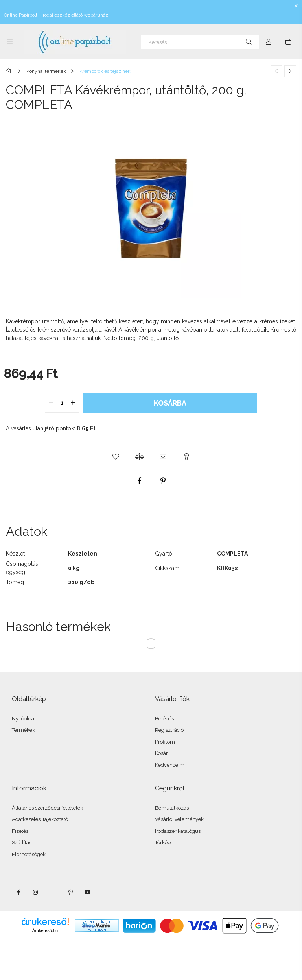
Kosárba (170, 403)
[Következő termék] (290, 71)
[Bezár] (296, 6)
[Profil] (269, 42)
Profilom (165, 742)
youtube (88, 892)
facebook (18, 892)
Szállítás (22, 843)
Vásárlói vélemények (179, 819)
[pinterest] (163, 481)
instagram (36, 892)
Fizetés (20, 831)
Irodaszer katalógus (178, 831)
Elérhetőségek (29, 854)
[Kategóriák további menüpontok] (10, 42)
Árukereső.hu (45, 930)
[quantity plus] (73, 403)
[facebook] (139, 481)
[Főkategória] (10, 71)
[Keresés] (200, 42)
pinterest (70, 892)
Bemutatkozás (172, 808)
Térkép (163, 843)
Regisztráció (169, 730)
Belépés (164, 719)
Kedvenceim (170, 765)
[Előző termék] (276, 71)
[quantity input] (62, 403)
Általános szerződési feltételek (47, 808)
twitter (53, 892)
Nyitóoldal (24, 719)
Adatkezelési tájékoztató (40, 819)
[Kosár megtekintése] (288, 42)
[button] (116, 457)
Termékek (23, 730)
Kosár (161, 753)
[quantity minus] (51, 403)
